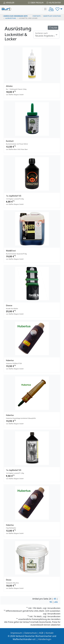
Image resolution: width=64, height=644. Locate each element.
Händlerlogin (45, 639)
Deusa (9, 580)
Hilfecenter (54, 3)
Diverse (9, 306)
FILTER (53, 28)
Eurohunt (10, 141)
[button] (59, 9)
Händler (9, 3)
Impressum (16, 633)
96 (51, 602)
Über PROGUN (36, 3)
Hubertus (10, 360)
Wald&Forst (11, 251)
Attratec (9, 86)
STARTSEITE (37, 16)
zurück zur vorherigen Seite (15, 16)
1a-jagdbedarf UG (14, 196)
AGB (41, 633)
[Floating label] (46, 35)
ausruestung (11, 18)
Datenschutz (31, 633)
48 (55, 599)
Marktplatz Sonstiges (52, 16)
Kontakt (50, 633)
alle (56, 602)
